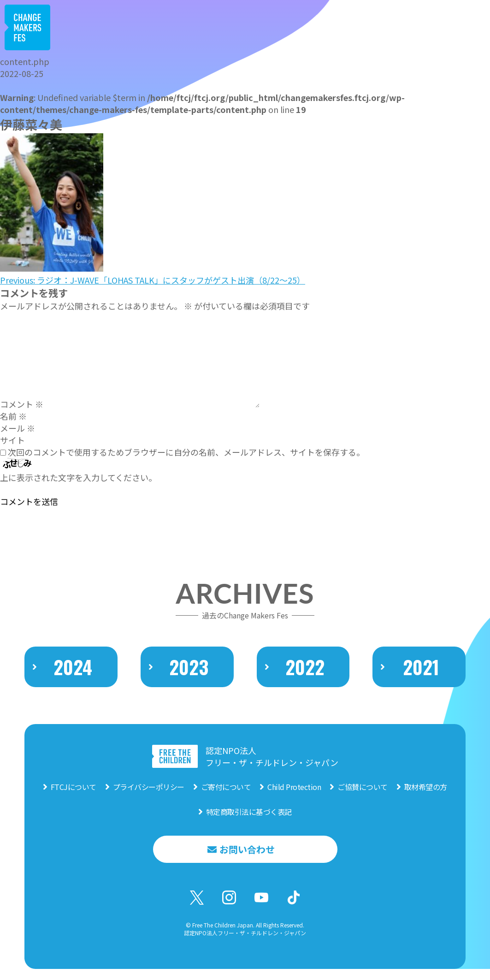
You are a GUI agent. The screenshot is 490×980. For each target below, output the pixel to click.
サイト (12, 440)
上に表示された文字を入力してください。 (78, 477)
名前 (13, 416)
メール (18, 428)
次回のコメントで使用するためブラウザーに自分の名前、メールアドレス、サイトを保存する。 (186, 452)
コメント (22, 404)
